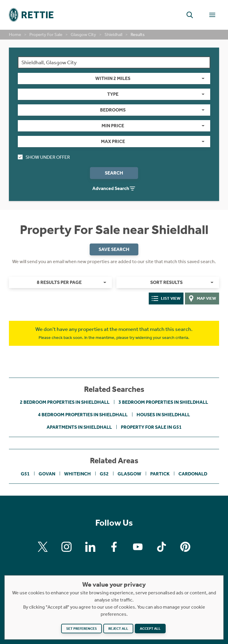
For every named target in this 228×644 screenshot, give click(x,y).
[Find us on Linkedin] (90, 547)
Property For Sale (46, 34)
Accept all (150, 629)
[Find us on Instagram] (66, 547)
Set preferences (81, 629)
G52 (104, 474)
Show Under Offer (44, 157)
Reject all (118, 629)
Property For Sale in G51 (151, 427)
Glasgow (129, 474)
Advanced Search (114, 189)
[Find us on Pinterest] (185, 547)
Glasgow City (83, 34)
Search (114, 173)
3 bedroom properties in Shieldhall (163, 402)
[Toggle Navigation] (212, 15)
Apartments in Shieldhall (79, 427)
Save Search (114, 249)
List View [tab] (166, 299)
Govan (47, 474)
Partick (160, 474)
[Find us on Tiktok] (161, 547)
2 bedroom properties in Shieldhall (65, 402)
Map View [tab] (202, 299)
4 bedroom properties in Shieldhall (83, 415)
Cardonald (193, 474)
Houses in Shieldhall (163, 415)
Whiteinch (77, 474)
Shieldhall (113, 34)
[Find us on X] (43, 547)
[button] (190, 15)
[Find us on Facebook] (114, 547)
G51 (25, 474)
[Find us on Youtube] (138, 547)
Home (15, 34)
